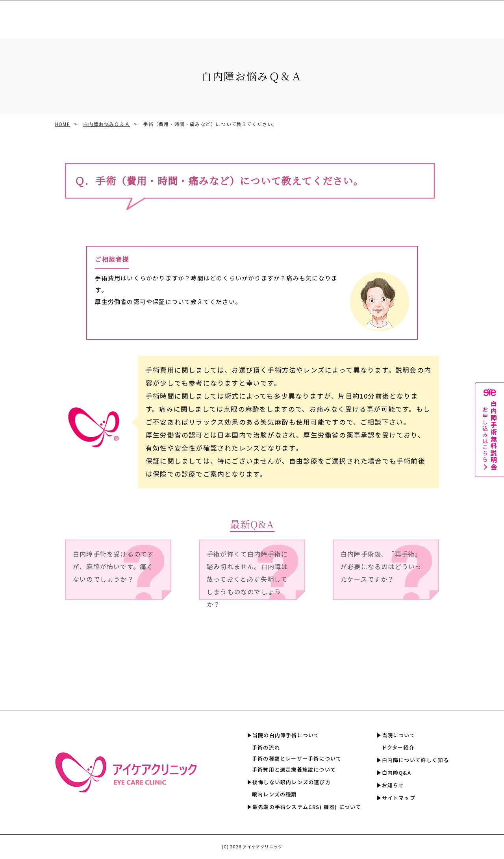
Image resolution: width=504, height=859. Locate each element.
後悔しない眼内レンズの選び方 (292, 782)
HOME (63, 124)
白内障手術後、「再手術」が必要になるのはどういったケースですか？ (381, 566)
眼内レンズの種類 (274, 794)
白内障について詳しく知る (363, 16)
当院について (399, 735)
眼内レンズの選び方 (162, 16)
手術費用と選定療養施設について (294, 769)
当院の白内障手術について (286, 735)
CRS (200, 16)
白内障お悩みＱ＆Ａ (107, 124)
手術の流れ (266, 747)
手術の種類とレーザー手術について (297, 758)
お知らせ (393, 785)
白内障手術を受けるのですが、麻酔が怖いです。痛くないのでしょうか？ (113, 566)
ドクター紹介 (398, 747)
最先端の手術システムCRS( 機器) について (307, 807)
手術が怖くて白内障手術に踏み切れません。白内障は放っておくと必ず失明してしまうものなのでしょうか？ (247, 574)
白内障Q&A (417, 16)
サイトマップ (399, 798)
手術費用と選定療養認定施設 (248, 16)
